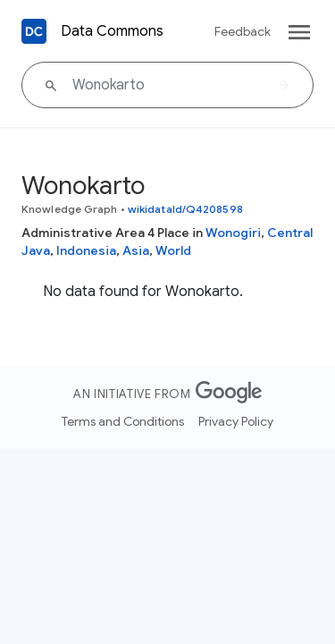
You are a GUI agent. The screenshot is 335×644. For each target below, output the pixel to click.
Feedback (243, 31)
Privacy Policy (236, 421)
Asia (136, 250)
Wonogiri (233, 233)
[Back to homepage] (34, 31)
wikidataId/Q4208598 (185, 209)
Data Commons (112, 31)
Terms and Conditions (123, 421)
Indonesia (86, 250)
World (173, 250)
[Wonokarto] (167, 85)
